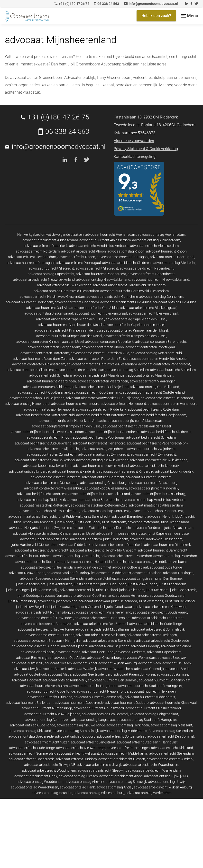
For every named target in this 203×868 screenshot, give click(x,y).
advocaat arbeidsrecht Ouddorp (36, 646)
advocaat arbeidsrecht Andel (121, 776)
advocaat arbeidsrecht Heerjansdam (48, 567)
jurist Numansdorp (22, 601)
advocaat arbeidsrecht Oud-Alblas (126, 302)
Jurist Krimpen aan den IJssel (72, 533)
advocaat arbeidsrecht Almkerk (170, 759)
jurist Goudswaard (120, 607)
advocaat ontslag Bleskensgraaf (49, 313)
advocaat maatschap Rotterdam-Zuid (99, 505)
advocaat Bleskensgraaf (34, 658)
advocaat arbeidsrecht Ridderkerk (117, 545)
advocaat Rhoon (68, 652)
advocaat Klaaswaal (94, 601)
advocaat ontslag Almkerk (84, 782)
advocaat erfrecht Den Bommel (171, 736)
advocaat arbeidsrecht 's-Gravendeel (46, 618)
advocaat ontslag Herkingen (128, 725)
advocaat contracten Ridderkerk (109, 342)
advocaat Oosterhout (30, 674)
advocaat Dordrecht (148, 528)
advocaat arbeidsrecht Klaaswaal (161, 607)
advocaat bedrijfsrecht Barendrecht (103, 415)
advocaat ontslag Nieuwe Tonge (81, 725)
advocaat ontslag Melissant (171, 725)
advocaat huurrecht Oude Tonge (51, 691)
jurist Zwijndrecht (59, 528)
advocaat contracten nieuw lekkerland (159, 460)
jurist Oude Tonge (113, 584)
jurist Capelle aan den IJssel (169, 533)
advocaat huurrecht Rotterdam (39, 562)
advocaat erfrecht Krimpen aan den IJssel (135, 336)
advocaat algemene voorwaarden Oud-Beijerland (103, 398)
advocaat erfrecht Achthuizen (47, 742)
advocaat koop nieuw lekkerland (47, 466)
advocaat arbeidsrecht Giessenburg (52, 483)
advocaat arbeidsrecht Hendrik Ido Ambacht (103, 550)
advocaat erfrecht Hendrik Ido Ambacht (99, 246)
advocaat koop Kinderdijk (174, 471)
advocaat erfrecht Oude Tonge (32, 748)
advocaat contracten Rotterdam (45, 353)
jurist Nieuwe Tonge (143, 584)
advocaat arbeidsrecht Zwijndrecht (53, 449)
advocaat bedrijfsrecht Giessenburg (158, 494)
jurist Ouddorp (28, 596)
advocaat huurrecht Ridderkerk (167, 545)
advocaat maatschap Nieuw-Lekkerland (49, 511)
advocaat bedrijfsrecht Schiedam (151, 437)
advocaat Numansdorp (58, 596)
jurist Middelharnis (173, 584)
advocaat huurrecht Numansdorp (47, 708)
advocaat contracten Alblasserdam (39, 364)
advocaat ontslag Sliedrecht (174, 263)
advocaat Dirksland (147, 573)
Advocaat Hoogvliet (27, 680)
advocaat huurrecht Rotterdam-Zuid (40, 359)
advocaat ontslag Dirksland (30, 731)
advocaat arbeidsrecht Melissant (101, 635)
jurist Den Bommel (169, 579)
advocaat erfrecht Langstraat (93, 742)
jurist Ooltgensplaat (31, 584)
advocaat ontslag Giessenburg (103, 483)
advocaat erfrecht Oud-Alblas (97, 308)
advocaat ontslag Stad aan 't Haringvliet (147, 720)
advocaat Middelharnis (114, 573)
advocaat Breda (178, 669)
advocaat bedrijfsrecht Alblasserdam (135, 421)
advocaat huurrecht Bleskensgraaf (101, 313)
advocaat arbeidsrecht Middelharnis (102, 629)
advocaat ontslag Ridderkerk (65, 680)
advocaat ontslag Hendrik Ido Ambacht (157, 562)
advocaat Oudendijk (149, 669)
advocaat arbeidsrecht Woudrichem (49, 770)
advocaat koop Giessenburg (106, 488)
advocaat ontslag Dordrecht (103, 477)
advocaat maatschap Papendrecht (157, 511)
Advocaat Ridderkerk (75, 545)
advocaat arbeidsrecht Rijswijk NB (50, 765)
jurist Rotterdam (114, 522)
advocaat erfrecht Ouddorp (76, 759)
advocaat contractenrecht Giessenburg (54, 488)
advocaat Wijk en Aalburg (118, 663)
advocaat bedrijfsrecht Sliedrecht (166, 432)
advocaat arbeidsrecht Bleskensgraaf (148, 308)
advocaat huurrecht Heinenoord (75, 404)
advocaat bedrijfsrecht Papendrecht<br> (157, 443)
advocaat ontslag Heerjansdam (161, 235)
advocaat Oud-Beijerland (96, 596)
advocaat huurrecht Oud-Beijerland (44, 392)
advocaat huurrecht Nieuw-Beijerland (52, 714)
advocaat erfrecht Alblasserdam (154, 246)
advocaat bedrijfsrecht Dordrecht (42, 494)
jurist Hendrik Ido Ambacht (33, 522)
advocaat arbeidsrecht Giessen (122, 759)
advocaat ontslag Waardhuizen (34, 787)
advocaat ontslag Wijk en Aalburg (99, 793)
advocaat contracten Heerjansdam (54, 347)
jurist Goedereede (183, 590)
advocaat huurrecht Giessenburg (153, 483)
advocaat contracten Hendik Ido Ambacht (158, 359)
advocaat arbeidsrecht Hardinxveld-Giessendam (129, 285)
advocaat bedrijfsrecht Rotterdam (153, 409)
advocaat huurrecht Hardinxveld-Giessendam (134, 291)
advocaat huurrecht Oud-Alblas (50, 308)
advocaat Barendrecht (129, 516)
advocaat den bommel (94, 567)
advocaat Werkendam (139, 658)
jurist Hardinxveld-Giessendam (34, 545)
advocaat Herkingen (178, 573)
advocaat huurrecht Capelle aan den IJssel (70, 325)
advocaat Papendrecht (164, 652)
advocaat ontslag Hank (77, 787)
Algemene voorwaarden (134, 141)
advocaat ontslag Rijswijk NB (166, 776)
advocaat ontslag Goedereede (31, 736)
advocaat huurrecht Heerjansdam (111, 235)
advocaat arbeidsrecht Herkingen (152, 635)
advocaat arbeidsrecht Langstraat (158, 618)
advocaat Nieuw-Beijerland (109, 646)
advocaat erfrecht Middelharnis (124, 753)
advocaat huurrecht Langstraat (93, 686)
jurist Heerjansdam (175, 522)
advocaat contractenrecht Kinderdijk (126, 471)
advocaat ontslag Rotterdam (175, 556)
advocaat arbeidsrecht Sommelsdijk (158, 629)
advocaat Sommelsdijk (77, 590)
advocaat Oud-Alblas (70, 658)
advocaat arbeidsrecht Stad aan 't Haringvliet (48, 641)
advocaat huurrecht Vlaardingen (51, 381)
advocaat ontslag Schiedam (128, 370)
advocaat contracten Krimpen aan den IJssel (50, 342)
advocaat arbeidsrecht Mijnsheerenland (101, 612)
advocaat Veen (150, 663)
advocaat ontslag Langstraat (93, 720)
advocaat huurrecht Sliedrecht (51, 268)
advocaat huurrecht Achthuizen (44, 686)
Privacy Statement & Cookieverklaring (146, 149)
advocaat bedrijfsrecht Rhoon (49, 437)
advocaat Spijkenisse (172, 674)
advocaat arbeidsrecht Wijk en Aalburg (163, 787)
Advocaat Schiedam (176, 646)
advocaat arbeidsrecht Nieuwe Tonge (46, 629)
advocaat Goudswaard (167, 596)
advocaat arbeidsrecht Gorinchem (112, 297)
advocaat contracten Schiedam (47, 387)
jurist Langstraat (86, 584)
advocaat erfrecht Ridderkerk (46, 246)
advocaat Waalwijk (83, 669)
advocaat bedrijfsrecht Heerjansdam (159, 415)
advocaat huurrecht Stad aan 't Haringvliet (150, 686)
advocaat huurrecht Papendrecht (101, 274)
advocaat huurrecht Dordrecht (149, 477)
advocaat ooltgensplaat (130, 567)
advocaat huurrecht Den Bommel (112, 680)
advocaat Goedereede (37, 579)
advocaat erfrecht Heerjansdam (32, 257)
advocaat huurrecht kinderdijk (75, 471)
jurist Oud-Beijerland (180, 601)
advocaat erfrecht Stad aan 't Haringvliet (147, 742)
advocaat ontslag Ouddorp (75, 736)
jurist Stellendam (132, 590)
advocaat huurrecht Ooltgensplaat (165, 680)
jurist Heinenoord (124, 601)
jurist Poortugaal (87, 522)
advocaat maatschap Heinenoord (49, 409)
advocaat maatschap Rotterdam (44, 505)
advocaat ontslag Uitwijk (167, 782)
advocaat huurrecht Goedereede (79, 703)
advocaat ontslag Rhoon (126, 251)
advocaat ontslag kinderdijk (30, 471)
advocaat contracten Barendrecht (161, 342)
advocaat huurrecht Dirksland (50, 697)
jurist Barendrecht (97, 516)
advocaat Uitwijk (25, 669)
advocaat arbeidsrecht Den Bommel (101, 624)
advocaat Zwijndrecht (90, 528)
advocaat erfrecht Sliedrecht (97, 268)
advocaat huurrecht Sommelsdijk (99, 697)
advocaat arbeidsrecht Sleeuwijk (102, 770)
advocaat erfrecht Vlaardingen (152, 381)
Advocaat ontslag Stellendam (171, 731)
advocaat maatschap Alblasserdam (156, 505)
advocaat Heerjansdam (27, 528)
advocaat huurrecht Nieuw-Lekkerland (160, 280)
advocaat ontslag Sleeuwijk (126, 782)
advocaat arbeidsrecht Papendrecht (147, 268)
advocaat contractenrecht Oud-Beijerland (154, 392)
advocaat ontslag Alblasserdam (156, 240)
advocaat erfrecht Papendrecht (151, 274)
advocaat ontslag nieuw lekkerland (102, 460)
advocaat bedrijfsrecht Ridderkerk (101, 409)
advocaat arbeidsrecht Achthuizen (47, 624)
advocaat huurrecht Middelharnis (150, 697)
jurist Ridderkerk (70, 516)
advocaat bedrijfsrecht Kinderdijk (153, 488)
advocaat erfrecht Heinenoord (123, 404)
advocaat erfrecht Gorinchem (77, 302)
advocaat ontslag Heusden (52, 793)
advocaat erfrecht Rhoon (76, 257)
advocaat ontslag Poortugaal (172, 257)
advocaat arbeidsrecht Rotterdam (126, 556)
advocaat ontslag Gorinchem (161, 297)
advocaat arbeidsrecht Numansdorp (43, 612)
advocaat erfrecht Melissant (78, 753)
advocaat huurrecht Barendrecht (163, 550)
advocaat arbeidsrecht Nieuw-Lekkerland (44, 280)
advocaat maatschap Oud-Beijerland (37, 398)
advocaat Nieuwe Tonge (27, 573)
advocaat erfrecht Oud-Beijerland (96, 392)
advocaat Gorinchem (86, 539)
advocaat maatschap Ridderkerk (41, 500)
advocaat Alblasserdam (31, 533)
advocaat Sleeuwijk (172, 658)
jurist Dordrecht (120, 528)
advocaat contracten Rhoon (103, 347)
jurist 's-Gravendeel (91, 607)
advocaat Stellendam (71, 579)
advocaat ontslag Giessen (78, 776)
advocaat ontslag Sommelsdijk (76, 731)
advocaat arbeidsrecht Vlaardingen (100, 375)
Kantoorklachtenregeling (135, 157)
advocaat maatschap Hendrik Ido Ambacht (153, 500)
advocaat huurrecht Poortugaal (31, 263)
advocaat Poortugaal (98, 652)
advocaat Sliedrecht (131, 652)
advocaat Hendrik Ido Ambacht (171, 516)
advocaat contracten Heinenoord (172, 404)
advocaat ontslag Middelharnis (124, 731)
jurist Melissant (157, 590)
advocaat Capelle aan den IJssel (44, 539)
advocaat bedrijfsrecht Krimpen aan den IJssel (66, 426)
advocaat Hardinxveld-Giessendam (156, 539)
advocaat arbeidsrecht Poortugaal (123, 257)
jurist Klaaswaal (63, 607)
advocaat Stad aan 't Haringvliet (71, 573)
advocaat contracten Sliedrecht (30, 370)
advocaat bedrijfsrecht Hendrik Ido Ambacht (73, 421)
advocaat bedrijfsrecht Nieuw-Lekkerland (99, 494)
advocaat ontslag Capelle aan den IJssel (136, 319)
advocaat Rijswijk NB (28, 663)
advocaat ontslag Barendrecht (76, 556)
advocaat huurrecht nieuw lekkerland (101, 466)
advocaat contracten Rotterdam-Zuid (97, 359)
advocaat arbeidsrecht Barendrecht (42, 550)
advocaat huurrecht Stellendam (30, 703)
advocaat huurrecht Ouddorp (127, 703)
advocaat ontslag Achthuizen (47, 720)
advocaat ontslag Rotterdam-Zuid (156, 353)
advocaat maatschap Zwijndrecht (104, 454)
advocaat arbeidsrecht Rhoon (83, 251)
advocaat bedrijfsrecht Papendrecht (113, 432)
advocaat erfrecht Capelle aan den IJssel (134, 325)
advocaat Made (60, 674)
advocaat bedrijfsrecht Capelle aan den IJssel (137, 426)
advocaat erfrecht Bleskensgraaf (153, 313)
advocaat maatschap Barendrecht (93, 500)
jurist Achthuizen (60, 584)
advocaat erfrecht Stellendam (171, 753)
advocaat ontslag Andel (114, 787)
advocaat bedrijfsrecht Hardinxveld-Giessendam (48, 432)
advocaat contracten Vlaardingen (103, 381)
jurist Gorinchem (116, 539)
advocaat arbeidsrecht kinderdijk (155, 466)
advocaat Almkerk (53, 669)
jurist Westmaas (151, 601)
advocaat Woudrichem (115, 669)
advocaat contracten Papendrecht (164, 364)
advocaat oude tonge (166, 567)
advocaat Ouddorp (145, 646)
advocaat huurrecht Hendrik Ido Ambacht (95, 562)
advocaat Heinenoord (132, 596)
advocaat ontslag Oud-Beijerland (155, 387)
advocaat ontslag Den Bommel (105, 714)
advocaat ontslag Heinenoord (27, 404)
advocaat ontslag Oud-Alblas (175, 302)
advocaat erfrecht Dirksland (172, 748)
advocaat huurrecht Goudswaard (99, 708)
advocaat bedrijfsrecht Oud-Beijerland (43, 443)
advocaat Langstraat (138, 579)
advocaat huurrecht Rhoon (166, 251)
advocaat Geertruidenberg (93, 674)
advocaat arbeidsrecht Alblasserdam (50, 240)
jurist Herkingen (18, 590)
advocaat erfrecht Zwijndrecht (153, 454)
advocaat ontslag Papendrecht (51, 274)
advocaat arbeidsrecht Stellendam (109, 641)
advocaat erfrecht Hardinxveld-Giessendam (52, 297)
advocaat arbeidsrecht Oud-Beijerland (100, 387)
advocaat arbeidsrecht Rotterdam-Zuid (100, 353)
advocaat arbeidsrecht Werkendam (154, 770)
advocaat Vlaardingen (37, 652)
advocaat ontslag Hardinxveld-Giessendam (66, 291)
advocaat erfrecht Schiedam (51, 375)
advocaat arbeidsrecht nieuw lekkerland (45, 460)
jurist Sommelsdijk (45, 590)
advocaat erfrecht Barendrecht (29, 556)
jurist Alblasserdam (179, 528)
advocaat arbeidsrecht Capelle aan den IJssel (70, 319)
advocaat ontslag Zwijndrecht (103, 449)
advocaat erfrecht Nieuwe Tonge (81, 748)
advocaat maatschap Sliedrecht (32, 516)
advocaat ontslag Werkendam (149, 793)
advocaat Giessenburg (104, 658)
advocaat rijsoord (74, 646)
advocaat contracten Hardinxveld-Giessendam (102, 364)
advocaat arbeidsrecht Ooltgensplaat (103, 618)
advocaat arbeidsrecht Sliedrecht (127, 263)
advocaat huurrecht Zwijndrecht (152, 449)
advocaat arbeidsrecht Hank (36, 776)
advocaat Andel (85, 663)
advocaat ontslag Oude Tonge (32, 725)
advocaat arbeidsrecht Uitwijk (99, 765)
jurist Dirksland (107, 590)
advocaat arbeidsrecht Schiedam (80, 370)
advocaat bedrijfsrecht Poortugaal (99, 437)
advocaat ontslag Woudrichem (40, 782)
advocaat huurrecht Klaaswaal (173, 703)
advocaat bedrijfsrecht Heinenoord (99, 443)
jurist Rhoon (64, 522)
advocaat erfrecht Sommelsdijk (32, 753)
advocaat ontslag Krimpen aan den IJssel (137, 330)
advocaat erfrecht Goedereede (32, 759)
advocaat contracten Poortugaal (150, 347)
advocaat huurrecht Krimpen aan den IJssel (69, 336)
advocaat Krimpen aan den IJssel (121, 533)
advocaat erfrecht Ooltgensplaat (121, 736)
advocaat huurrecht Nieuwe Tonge (102, 691)
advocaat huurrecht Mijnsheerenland (153, 708)
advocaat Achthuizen (104, 579)
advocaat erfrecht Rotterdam (38, 251)
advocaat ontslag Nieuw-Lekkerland (103, 280)
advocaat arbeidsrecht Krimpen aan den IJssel (69, 330)
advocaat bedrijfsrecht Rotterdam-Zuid (45, 415)
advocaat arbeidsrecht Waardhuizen (151, 765)
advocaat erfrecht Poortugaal (78, 263)
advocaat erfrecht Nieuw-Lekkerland (64, 285)
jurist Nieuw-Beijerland (33, 607)
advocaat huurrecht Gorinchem (29, 302)
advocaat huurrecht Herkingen (153, 691)
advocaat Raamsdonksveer (134, 674)
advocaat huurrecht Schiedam (173, 370)
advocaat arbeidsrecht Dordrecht (56, 477)
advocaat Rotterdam (143, 522)
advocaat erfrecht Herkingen (128, 748)
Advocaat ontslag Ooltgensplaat (154, 714)
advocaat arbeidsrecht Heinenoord (167, 398)
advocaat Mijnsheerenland (57, 601)
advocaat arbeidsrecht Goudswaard (160, 612)
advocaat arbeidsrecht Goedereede (162, 641)
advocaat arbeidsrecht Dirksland (50, 635)
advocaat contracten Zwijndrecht (52, 454)
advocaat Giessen (58, 663)
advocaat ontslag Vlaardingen (151, 375)
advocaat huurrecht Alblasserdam (105, 240)
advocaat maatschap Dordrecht (105, 511)
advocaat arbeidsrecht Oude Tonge (156, 624)
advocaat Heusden (177, 663)
